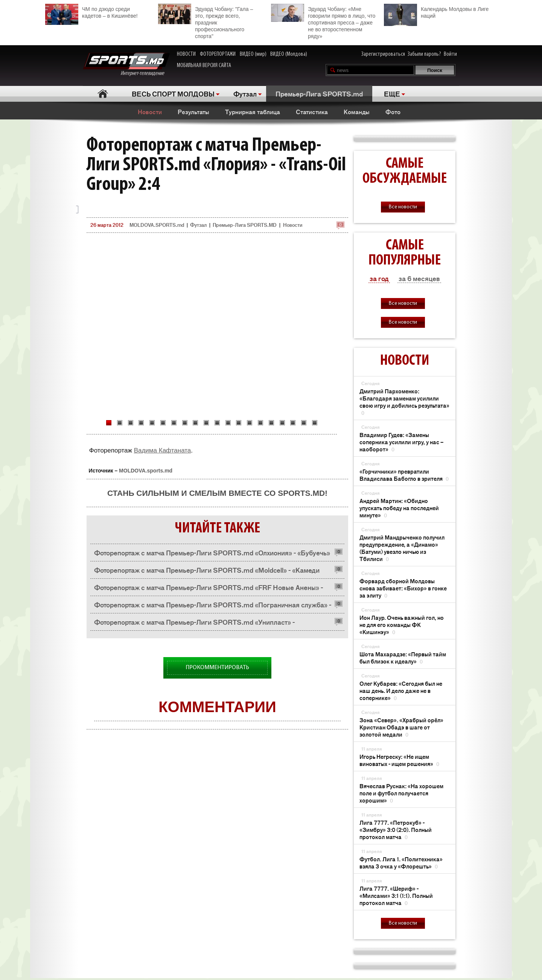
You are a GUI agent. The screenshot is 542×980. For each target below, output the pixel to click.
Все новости (403, 207)
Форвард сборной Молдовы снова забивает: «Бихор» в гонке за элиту (403, 588)
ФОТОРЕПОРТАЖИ (218, 54)
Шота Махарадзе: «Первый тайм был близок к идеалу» (403, 657)
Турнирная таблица (253, 112)
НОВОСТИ (186, 54)
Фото (393, 112)
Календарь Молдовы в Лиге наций (436, 11)
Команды (357, 112)
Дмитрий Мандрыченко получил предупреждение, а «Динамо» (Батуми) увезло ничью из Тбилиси (402, 548)
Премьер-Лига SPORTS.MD (245, 225)
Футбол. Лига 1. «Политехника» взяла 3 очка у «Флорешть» (401, 862)
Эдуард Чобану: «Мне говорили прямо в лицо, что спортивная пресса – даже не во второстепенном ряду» (323, 21)
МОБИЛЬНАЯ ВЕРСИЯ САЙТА (204, 66)
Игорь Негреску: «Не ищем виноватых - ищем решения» (399, 760)
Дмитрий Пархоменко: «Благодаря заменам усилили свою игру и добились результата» (404, 402)
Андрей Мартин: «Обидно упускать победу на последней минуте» (399, 508)
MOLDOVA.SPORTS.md (157, 225)
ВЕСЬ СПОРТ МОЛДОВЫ (173, 93)
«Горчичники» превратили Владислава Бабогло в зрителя (404, 475)
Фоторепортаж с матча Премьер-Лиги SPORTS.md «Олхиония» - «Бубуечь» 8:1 (212, 554)
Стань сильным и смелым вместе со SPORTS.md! (217, 493)
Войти (450, 54)
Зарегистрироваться (383, 54)
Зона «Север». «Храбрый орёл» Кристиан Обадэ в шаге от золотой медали (401, 727)
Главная (103, 94)
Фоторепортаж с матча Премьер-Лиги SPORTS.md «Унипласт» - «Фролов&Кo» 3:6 (194, 624)
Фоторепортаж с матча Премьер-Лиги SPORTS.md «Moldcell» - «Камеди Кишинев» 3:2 (207, 572)
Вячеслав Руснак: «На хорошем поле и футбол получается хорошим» (401, 793)
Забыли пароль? (424, 54)
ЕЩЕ (392, 93)
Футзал (245, 93)
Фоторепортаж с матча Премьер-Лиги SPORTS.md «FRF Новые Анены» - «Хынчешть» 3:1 (209, 589)
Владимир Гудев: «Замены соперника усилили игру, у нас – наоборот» (401, 442)
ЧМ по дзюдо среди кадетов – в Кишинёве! (91, 11)
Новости (150, 112)
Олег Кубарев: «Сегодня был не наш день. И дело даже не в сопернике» (401, 690)
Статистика (312, 112)
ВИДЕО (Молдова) (289, 54)
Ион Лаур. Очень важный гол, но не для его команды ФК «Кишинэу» (402, 625)
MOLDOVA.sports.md (146, 471)
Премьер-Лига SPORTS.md (319, 93)
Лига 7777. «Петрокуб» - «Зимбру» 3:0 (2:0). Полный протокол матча (396, 829)
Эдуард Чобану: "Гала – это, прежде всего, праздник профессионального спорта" (206, 21)
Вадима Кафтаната (163, 450)
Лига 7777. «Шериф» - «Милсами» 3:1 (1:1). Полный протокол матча (396, 895)
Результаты (193, 112)
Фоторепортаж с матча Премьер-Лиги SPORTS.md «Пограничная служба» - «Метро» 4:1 (213, 606)
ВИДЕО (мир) (253, 54)
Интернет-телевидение (126, 65)
